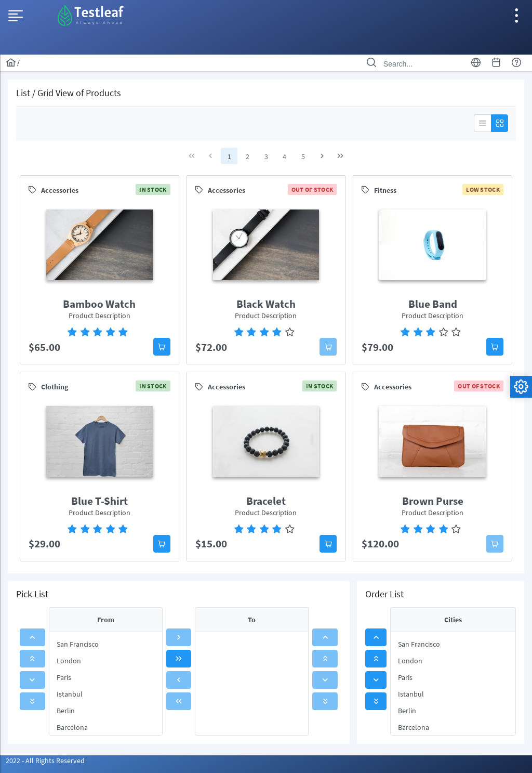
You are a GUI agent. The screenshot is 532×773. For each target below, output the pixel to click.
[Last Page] (340, 156)
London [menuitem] (69, 661)
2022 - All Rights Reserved (45, 761)
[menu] (106, 684)
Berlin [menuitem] (66, 711)
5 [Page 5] (303, 156)
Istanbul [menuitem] (70, 694)
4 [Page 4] (284, 156)
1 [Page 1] (229, 156)
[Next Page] (322, 156)
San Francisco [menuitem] (78, 644)
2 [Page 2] (248, 156)
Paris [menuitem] (64, 677)
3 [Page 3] (266, 156)
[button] (162, 347)
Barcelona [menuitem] (72, 727)
